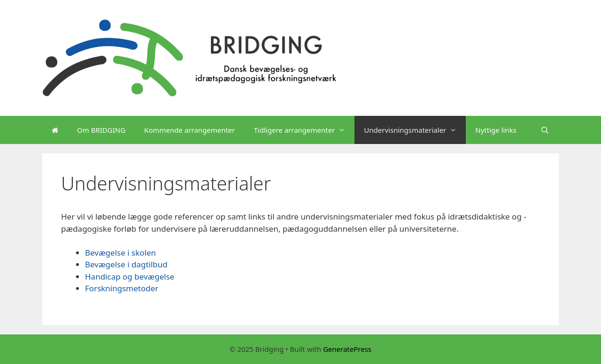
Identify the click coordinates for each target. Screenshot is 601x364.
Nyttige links (496, 130)
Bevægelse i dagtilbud (126, 264)
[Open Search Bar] (545, 130)
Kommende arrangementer (189, 130)
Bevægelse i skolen (120, 253)
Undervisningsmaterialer (415, 130)
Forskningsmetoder (122, 288)
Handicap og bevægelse (130, 277)
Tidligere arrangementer (304, 130)
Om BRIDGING (101, 130)
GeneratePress (347, 349)
